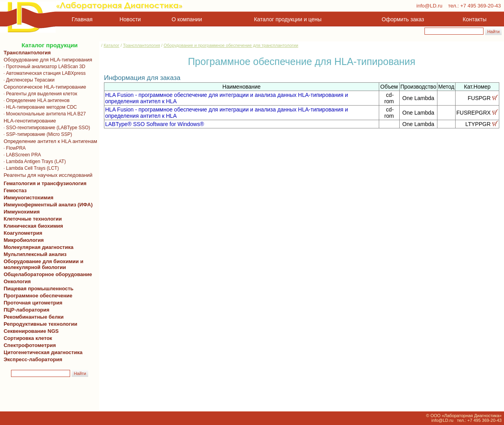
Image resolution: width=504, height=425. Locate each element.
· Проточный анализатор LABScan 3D (43, 67)
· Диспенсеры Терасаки (28, 80)
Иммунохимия (22, 212)
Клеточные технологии (31, 219)
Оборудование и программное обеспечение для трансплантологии (231, 45)
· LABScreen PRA (21, 155)
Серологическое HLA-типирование (44, 87)
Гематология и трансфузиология (44, 183)
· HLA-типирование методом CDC (39, 107)
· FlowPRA (13, 148)
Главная (82, 19)
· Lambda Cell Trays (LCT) (30, 168)
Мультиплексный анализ (35, 254)
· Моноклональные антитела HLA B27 (43, 114)
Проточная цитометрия (31, 303)
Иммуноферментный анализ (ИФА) (47, 205)
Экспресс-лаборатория (33, 359)
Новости (130, 19)
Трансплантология (26, 53)
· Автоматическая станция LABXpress (43, 73)
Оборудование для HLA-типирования (46, 60)
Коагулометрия (23, 233)
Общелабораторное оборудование (46, 274)
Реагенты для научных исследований (47, 175)
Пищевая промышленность (39, 289)
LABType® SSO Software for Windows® (155, 124)
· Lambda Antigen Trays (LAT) (33, 161)
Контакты (474, 19)
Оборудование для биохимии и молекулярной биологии (42, 264)
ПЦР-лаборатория (25, 310)
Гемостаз (15, 190)
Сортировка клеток (26, 338)
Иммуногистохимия (27, 198)
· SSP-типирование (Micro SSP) (36, 134)
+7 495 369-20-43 (481, 6)
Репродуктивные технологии (39, 324)
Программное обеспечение (38, 296)
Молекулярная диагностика (37, 247)
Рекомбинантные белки (32, 317)
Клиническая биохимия (32, 226)
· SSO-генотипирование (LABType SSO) (45, 128)
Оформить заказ (403, 19)
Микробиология (24, 240)
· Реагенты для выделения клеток (39, 94)
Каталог (111, 45)
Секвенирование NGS (30, 331)
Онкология (17, 281)
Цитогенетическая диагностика (42, 352)
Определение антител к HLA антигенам (49, 141)
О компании (186, 19)
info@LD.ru (430, 6)
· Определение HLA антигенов (35, 100)
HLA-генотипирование (28, 121)
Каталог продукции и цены (288, 19)
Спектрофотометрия (30, 345)
